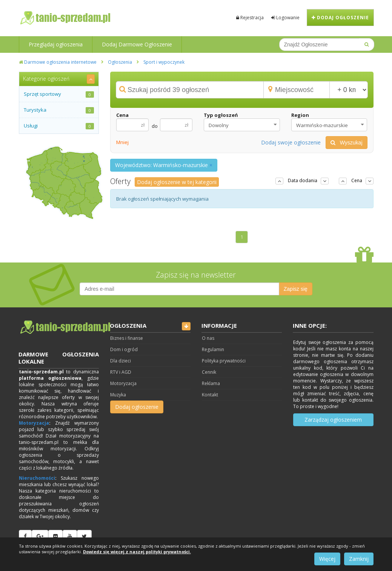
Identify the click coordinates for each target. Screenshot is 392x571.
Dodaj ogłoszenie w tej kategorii (177, 182)
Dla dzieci (121, 361)
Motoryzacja (34, 423)
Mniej (122, 142)
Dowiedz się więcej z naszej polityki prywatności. (137, 552)
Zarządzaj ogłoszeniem (333, 420)
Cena (122, 115)
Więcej (327, 559)
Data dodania (303, 180)
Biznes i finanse (127, 338)
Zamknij (359, 559)
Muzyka (118, 395)
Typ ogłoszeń (221, 115)
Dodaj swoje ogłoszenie (291, 142)
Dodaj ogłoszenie (340, 18)
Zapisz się (296, 289)
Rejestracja (250, 18)
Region (300, 115)
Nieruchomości (37, 478)
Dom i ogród (124, 349)
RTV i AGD (121, 372)
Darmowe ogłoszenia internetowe (58, 62)
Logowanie (285, 18)
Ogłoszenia (120, 62)
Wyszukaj (346, 143)
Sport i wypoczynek (164, 62)
